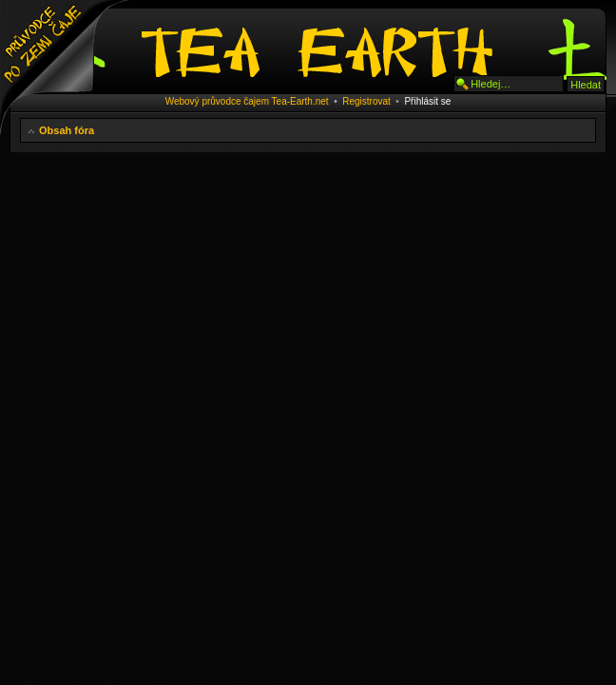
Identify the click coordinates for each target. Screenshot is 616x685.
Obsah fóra (67, 130)
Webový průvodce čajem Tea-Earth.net (247, 101)
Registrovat (366, 101)
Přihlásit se (427, 101)
